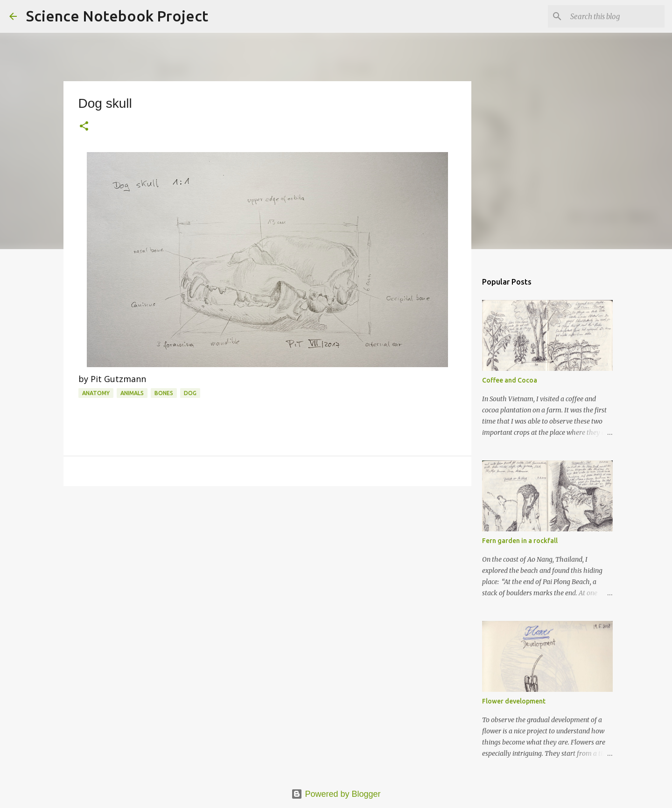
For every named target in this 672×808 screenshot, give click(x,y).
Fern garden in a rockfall (520, 541)
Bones (164, 393)
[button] (84, 127)
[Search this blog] (616, 16)
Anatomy (96, 393)
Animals (132, 393)
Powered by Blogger (336, 794)
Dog (190, 393)
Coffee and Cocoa (510, 380)
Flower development (514, 701)
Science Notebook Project (117, 16)
